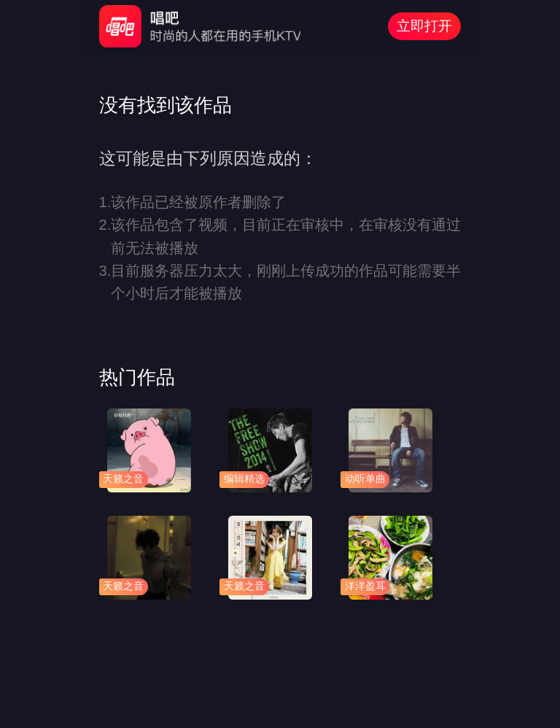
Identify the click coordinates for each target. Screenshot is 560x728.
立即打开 (424, 26)
